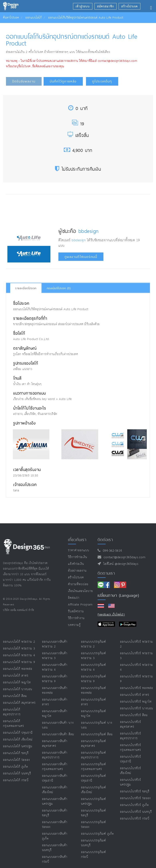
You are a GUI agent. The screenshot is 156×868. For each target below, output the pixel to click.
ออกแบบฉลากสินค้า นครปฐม (55, 801)
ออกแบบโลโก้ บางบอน (18, 689)
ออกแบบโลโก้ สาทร (16, 676)
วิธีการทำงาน (76, 618)
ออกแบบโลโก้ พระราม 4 (19, 655)
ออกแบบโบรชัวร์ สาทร (135, 695)
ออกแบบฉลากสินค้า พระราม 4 (55, 667)
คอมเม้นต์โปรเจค (59, 288)
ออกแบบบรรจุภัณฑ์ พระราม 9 (93, 679)
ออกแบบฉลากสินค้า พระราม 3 (55, 656)
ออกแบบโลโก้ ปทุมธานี (18, 733)
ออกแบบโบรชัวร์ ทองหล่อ (136, 688)
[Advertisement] (80, 210)
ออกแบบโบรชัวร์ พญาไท (136, 702)
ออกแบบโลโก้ (33, 18)
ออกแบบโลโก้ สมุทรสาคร (19, 703)
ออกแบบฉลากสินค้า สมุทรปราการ (55, 755)
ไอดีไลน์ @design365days (120, 564)
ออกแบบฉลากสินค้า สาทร (55, 702)
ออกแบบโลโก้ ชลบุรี (16, 753)
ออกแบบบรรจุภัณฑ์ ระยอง (93, 825)
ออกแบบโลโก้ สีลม (15, 696)
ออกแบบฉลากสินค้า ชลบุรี (55, 813)
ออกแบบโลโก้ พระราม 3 (19, 649)
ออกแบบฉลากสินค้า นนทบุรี (55, 848)
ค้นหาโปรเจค (11, 18)
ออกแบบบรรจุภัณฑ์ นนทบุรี (93, 843)
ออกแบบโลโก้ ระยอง (16, 760)
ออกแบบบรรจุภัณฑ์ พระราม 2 (93, 644)
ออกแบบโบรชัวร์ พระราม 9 (136, 679)
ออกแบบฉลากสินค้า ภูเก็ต (55, 836)
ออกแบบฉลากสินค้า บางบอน (58, 725)
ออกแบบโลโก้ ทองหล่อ (18, 669)
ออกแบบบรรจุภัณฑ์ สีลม (97, 734)
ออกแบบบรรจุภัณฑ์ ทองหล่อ (93, 690)
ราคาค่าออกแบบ (79, 550)
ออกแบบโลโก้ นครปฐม (18, 746)
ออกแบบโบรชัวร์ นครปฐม (130, 782)
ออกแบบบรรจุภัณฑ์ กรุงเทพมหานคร (93, 767)
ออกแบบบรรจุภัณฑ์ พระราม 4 (93, 667)
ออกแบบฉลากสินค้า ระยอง (55, 825)
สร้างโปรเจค (76, 578)
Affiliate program (80, 605)
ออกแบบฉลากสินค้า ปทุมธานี (55, 778)
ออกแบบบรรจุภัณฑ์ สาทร (93, 702)
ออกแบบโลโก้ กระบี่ (16, 780)
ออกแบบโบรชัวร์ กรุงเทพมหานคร (130, 748)
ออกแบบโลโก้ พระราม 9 (19, 662)
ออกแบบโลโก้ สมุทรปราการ (12, 712)
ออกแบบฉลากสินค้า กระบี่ (55, 859)
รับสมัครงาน (76, 611)
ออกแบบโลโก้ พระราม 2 (19, 642)
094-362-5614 (111, 551)
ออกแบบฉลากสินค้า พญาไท (55, 714)
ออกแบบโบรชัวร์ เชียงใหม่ (130, 771)
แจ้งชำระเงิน (76, 564)
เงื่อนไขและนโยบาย (80, 591)
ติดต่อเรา (74, 598)
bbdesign (88, 231)
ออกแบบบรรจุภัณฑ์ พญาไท (93, 714)
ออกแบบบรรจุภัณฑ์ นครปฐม (93, 801)
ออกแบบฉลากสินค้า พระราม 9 (55, 679)
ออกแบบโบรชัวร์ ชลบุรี (135, 791)
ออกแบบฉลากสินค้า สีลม (58, 734)
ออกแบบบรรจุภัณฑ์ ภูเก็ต (97, 834)
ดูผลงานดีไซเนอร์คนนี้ (81, 257)
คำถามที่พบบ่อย (78, 584)
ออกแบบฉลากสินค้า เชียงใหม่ (55, 790)
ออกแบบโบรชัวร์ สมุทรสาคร (130, 724)
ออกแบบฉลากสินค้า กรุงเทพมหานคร (55, 767)
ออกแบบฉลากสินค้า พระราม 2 (55, 644)
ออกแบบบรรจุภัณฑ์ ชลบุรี (93, 813)
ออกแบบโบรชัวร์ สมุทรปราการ (130, 736)
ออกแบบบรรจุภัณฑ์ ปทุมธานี (93, 778)
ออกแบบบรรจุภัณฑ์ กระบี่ (93, 855)
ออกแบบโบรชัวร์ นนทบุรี (136, 812)
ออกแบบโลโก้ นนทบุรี (17, 773)
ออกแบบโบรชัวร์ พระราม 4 (136, 667)
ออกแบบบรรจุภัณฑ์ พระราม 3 (93, 656)
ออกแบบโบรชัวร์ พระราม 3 (136, 656)
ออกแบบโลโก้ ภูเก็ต (15, 767)
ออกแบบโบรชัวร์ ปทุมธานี (130, 759)
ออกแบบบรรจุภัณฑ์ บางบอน (97, 725)
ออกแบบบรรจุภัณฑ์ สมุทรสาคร (93, 744)
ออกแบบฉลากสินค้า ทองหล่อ (55, 690)
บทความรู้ (74, 625)
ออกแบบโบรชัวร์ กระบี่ (135, 819)
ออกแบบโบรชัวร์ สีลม (134, 715)
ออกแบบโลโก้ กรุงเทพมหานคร (13, 724)
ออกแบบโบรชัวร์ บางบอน (136, 708)
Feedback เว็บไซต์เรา (111, 615)
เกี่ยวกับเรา (77, 540)
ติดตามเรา (106, 573)
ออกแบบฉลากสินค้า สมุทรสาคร (55, 744)
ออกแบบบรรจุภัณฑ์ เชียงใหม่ (93, 790)
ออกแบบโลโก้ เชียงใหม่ (18, 740)
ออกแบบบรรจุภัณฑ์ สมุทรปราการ (93, 755)
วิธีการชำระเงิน (78, 557)
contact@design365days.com (123, 557)
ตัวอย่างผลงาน (77, 571)
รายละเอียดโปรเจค (26, 288)
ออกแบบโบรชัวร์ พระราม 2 (136, 644)
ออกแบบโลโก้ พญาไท (17, 682)
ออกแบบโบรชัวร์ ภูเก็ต (134, 805)
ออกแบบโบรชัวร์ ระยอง (135, 798)
